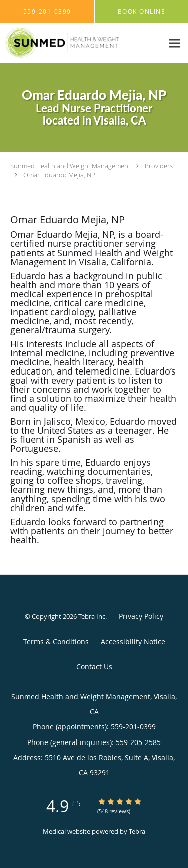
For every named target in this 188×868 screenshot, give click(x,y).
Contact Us (94, 666)
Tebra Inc (92, 616)
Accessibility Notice (133, 641)
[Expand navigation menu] (175, 43)
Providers (159, 166)
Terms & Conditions (56, 641)
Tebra (137, 831)
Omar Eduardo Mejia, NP (59, 175)
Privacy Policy (141, 616)
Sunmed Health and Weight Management (70, 166)
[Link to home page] (81, 43)
